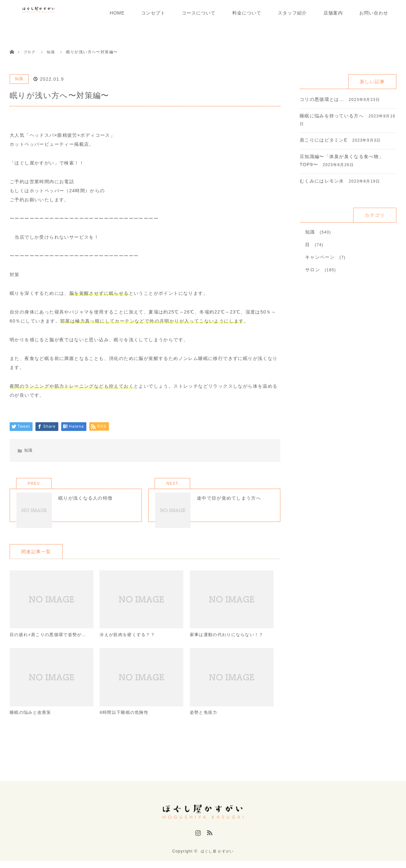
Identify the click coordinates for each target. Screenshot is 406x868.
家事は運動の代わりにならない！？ (229, 645)
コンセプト (153, 13)
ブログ (30, 52)
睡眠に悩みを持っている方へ (332, 116)
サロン (313, 270)
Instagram (197, 843)
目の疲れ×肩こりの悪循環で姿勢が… (51, 645)
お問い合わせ (374, 13)
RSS (209, 843)
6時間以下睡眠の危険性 (126, 724)
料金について (247, 13)
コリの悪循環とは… (322, 99)
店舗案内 (333, 13)
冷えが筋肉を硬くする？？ (129, 645)
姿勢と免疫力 (205, 724)
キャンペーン (320, 257)
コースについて (199, 13)
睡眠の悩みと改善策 (32, 724)
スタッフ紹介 (292, 13)
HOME (117, 13)
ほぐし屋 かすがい (217, 858)
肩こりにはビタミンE (324, 140)
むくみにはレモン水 (322, 181)
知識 (19, 79)
